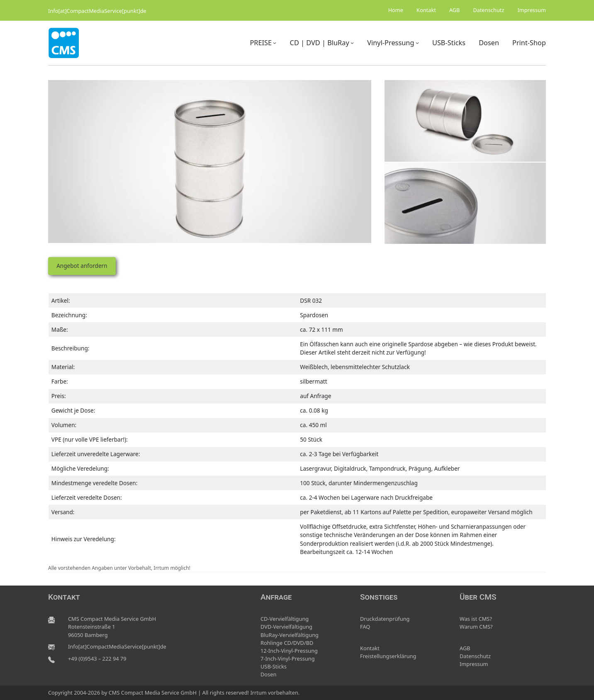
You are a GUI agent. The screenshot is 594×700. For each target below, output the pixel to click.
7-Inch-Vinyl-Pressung (288, 659)
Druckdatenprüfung (385, 619)
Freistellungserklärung (388, 656)
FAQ (365, 627)
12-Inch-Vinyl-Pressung (289, 651)
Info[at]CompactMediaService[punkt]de (97, 11)
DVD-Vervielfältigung (286, 627)
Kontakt (370, 648)
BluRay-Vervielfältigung (290, 635)
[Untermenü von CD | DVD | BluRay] (352, 43)
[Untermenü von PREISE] (275, 43)
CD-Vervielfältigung (285, 619)
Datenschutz (475, 656)
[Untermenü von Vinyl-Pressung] (417, 43)
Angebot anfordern (82, 266)
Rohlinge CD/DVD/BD (287, 643)
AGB (465, 648)
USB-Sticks (274, 666)
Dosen (268, 674)
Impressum (474, 664)
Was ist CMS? (476, 619)
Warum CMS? (476, 627)
